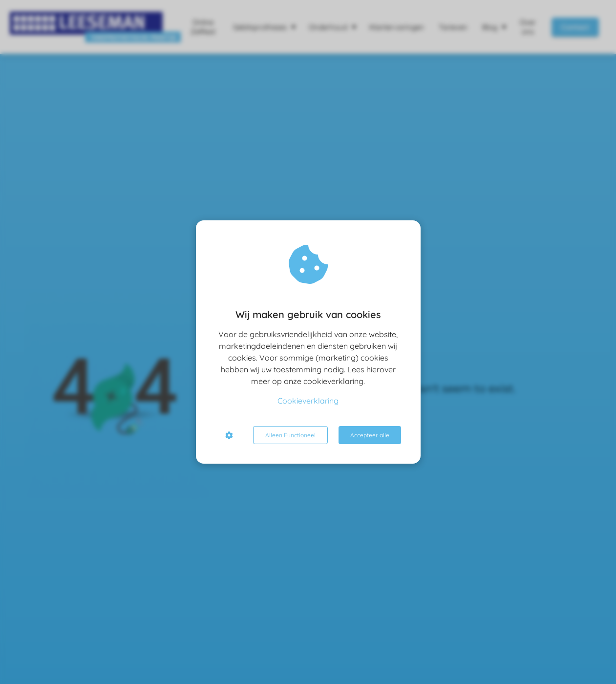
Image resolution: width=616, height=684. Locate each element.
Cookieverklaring (308, 401)
